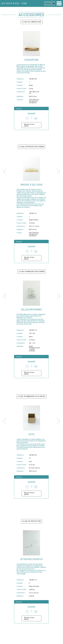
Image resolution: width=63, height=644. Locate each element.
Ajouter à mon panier (29, 125)
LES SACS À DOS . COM (14, 3)
